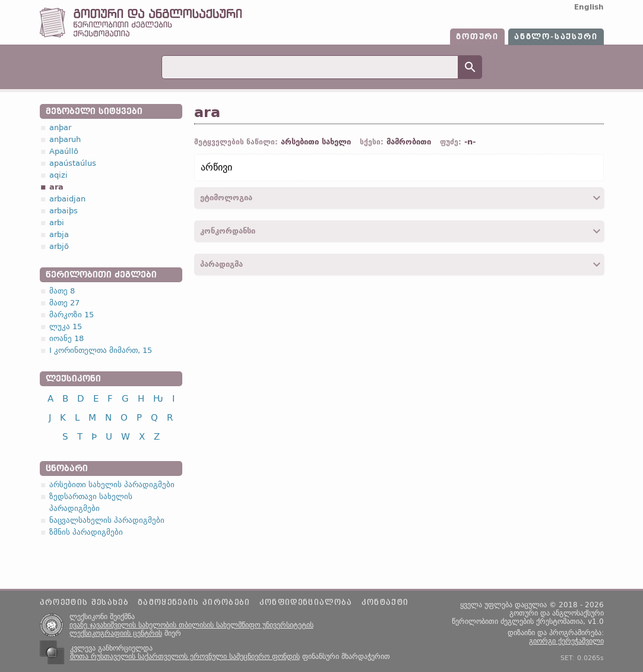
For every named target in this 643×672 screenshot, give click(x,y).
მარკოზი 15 (72, 315)
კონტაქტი (385, 602)
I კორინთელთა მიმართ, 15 (101, 350)
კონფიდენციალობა (306, 602)
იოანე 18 (66, 338)
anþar (60, 127)
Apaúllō (64, 151)
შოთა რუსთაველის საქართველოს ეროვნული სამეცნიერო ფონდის (185, 657)
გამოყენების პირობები (194, 602)
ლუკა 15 (66, 326)
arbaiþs (64, 211)
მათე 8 (62, 291)
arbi (57, 223)
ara (56, 187)
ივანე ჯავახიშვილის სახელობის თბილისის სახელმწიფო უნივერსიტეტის (191, 625)
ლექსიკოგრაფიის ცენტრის (116, 633)
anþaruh (65, 139)
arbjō (59, 246)
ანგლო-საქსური (556, 37)
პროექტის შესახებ (84, 602)
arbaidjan (67, 199)
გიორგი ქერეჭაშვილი (566, 641)
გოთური (477, 37)
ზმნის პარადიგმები (86, 532)
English (589, 7)
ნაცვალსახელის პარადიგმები (107, 520)
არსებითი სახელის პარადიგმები (112, 485)
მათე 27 (64, 303)
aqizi (58, 175)
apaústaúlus (73, 163)
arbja (59, 234)
